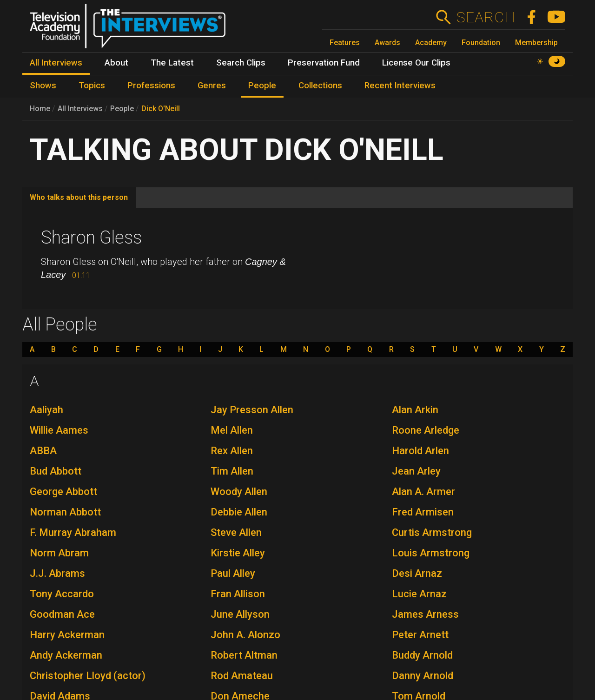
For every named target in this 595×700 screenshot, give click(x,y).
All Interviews (80, 109)
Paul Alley (233, 573)
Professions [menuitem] (151, 86)
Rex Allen (232, 451)
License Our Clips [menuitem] (416, 63)
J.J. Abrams (57, 573)
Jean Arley (416, 471)
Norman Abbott (65, 512)
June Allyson (240, 614)
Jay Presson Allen (252, 410)
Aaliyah (46, 410)
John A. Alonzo (245, 635)
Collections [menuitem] (320, 86)
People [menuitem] (262, 86)
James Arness (425, 614)
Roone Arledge (426, 430)
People (122, 109)
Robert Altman (244, 655)
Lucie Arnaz (419, 594)
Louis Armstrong (431, 553)
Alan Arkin (415, 410)
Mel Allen (232, 430)
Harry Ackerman (67, 635)
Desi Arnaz (417, 573)
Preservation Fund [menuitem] (324, 63)
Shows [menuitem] (43, 86)
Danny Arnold (423, 676)
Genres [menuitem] (212, 86)
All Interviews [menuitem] (56, 63)
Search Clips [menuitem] (241, 63)
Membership (536, 43)
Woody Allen (239, 492)
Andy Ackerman (66, 655)
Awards (387, 43)
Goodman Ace (62, 614)
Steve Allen (236, 532)
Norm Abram (59, 553)
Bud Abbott (56, 471)
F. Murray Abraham (73, 532)
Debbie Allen (239, 512)
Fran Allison (238, 594)
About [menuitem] (116, 63)
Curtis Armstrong (432, 532)
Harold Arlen (420, 451)
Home (40, 109)
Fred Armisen (423, 512)
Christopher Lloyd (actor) (88, 676)
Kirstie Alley (238, 553)
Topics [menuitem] (92, 86)
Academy (431, 43)
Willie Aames (59, 430)
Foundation (481, 43)
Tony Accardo (62, 594)
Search (486, 17)
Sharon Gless (91, 238)
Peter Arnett (420, 635)
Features (345, 43)
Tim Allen (232, 471)
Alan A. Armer (423, 492)
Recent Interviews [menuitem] (400, 86)
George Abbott (63, 492)
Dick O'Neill (161, 109)
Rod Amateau (242, 676)
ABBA (43, 451)
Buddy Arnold (422, 655)
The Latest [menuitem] (172, 63)
